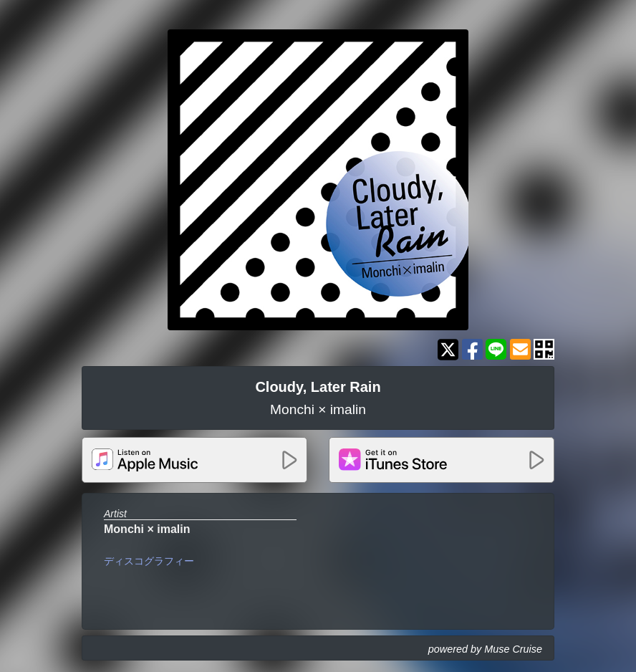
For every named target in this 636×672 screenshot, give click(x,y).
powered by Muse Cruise (485, 649)
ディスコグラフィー (149, 561)
